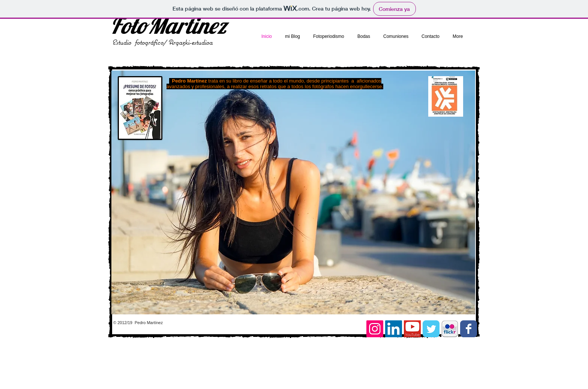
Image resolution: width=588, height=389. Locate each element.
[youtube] (412, 329)
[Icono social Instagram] (375, 329)
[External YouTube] (404, 269)
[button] (293, 192)
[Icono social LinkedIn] (394, 329)
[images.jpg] (450, 329)
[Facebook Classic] (469, 329)
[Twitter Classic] (431, 329)
